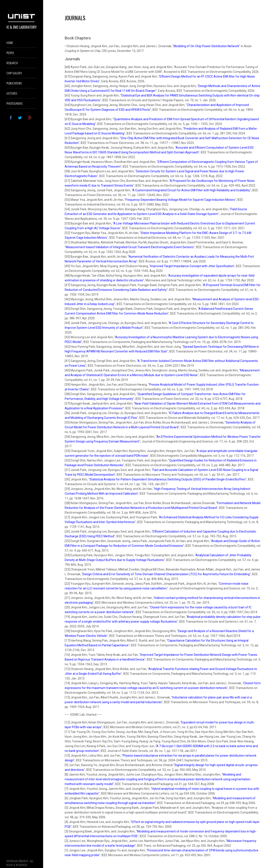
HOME (10, 43)
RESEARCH (12, 63)
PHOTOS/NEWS (14, 103)
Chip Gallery (14, 73)
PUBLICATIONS (14, 83)
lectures (12, 93)
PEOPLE (10, 53)
